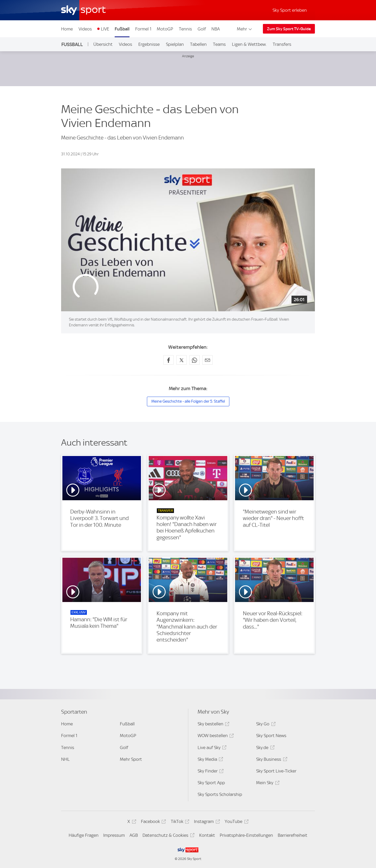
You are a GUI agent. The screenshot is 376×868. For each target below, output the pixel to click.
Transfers (282, 44)
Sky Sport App (211, 783)
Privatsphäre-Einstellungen (246, 835)
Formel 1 (143, 29)
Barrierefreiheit (293, 835)
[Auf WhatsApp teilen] (195, 360)
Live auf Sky (211, 748)
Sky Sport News (271, 736)
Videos (85, 29)
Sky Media (210, 760)
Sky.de (264, 748)
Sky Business (271, 760)
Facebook (153, 822)
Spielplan (175, 44)
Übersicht (103, 44)
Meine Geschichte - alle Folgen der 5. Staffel (188, 401)
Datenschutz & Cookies (168, 836)
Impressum (114, 835)
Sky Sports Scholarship (220, 794)
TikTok (179, 822)
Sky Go (265, 725)
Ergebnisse (149, 44)
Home (67, 29)
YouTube (236, 822)
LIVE (105, 29)
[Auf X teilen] (181, 360)
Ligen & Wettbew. (249, 44)
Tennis (185, 29)
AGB (134, 835)
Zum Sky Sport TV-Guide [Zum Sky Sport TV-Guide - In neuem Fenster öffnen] (289, 29)
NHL (65, 759)
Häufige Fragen (84, 835)
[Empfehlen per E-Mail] (208, 360)
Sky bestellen (213, 725)
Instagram (206, 822)
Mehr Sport (131, 759)
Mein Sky (267, 784)
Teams (219, 44)
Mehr (245, 29)
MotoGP (165, 29)
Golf (202, 29)
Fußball (122, 29)
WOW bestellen (215, 736)
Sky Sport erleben (290, 10)
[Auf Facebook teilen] (168, 360)
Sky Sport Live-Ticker (276, 771)
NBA (216, 29)
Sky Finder (210, 772)
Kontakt (207, 835)
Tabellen (198, 44)
